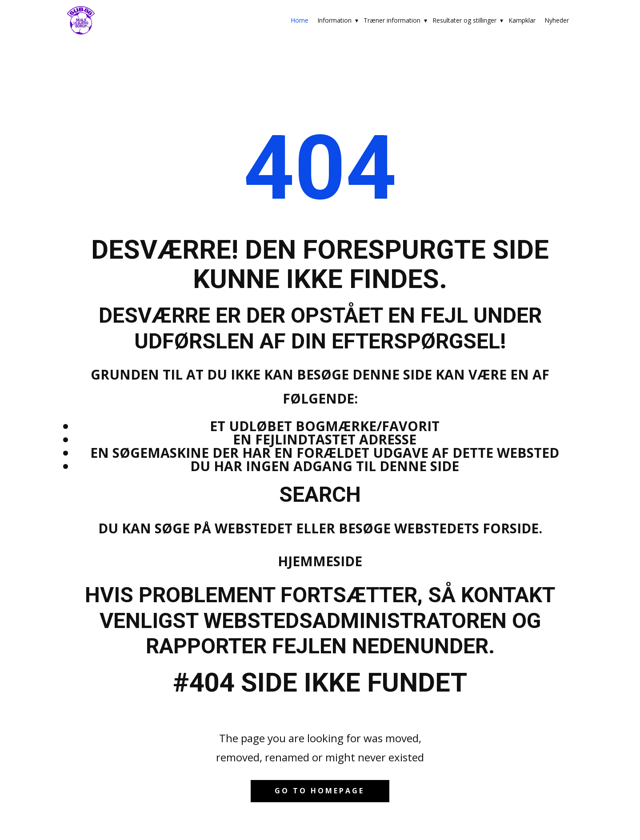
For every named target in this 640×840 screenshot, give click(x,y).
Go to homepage (320, 791)
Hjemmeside (320, 561)
